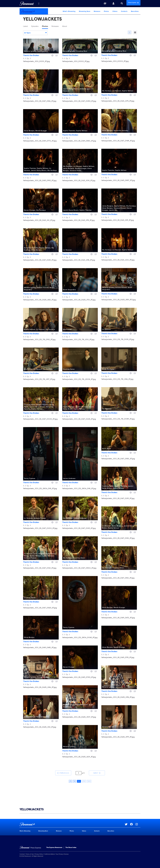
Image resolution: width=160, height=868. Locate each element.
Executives (135, 11)
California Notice (49, 851)
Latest (26, 27)
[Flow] (130, 33)
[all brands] (39, 4)
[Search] (114, 4)
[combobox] (35, 34)
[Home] (30, 844)
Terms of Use (30, 851)
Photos (106, 11)
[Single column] (135, 33)
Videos (115, 11)
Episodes (38, 27)
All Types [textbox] (27, 34)
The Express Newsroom (54, 844)
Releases (97, 11)
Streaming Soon (85, 11)
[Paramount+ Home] (34, 11)
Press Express (129, 4)
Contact (22, 851)
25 (70, 778)
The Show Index (71, 844)
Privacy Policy (39, 851)
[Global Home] (27, 4)
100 (79, 778)
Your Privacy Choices (62, 851)
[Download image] (52, 56)
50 (74, 778)
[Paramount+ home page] (72, 821)
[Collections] (97, 4)
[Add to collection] (57, 56)
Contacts (124, 11)
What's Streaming (69, 11)
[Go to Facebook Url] (133, 821)
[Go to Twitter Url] (127, 821)
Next (97, 772)
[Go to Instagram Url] (138, 821)
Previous (63, 772)
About (74, 27)
